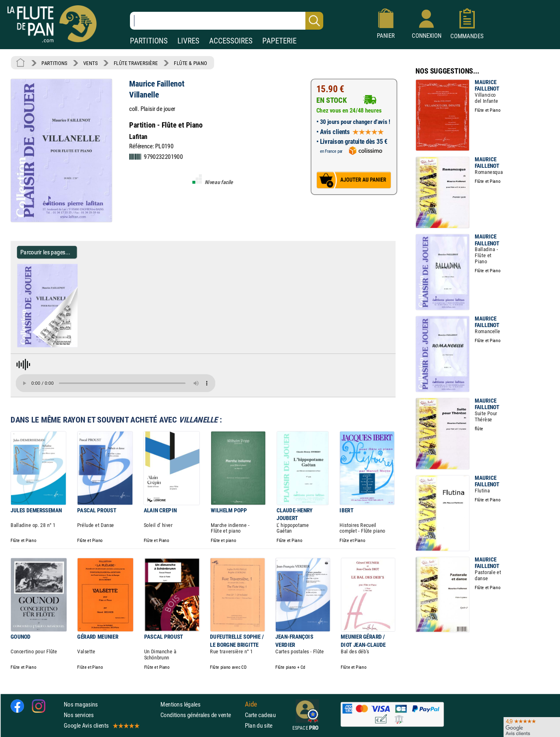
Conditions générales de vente (201, 714)
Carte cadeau (260, 714)
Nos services (79, 714)
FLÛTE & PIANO (190, 63)
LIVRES (188, 41)
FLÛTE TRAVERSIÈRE (136, 63)
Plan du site (259, 725)
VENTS (90, 63)
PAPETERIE (279, 41)
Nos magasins (81, 704)
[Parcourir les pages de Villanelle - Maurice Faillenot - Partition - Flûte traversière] (81, 345)
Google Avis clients (101, 725)
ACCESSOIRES (231, 41)
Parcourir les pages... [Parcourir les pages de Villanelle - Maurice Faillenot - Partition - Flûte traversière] (45, 252)
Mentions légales (180, 704)
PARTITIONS (149, 41)
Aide (251, 704)
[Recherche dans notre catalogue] (227, 21)
